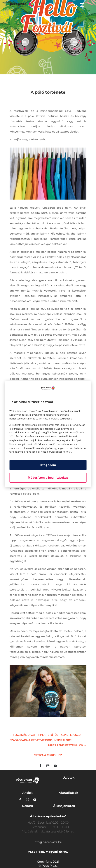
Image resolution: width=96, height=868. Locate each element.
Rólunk (28, 806)
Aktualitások (68, 793)
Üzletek (69, 778)
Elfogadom (48, 465)
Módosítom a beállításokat (48, 478)
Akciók (27, 793)
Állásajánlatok (64, 806)
